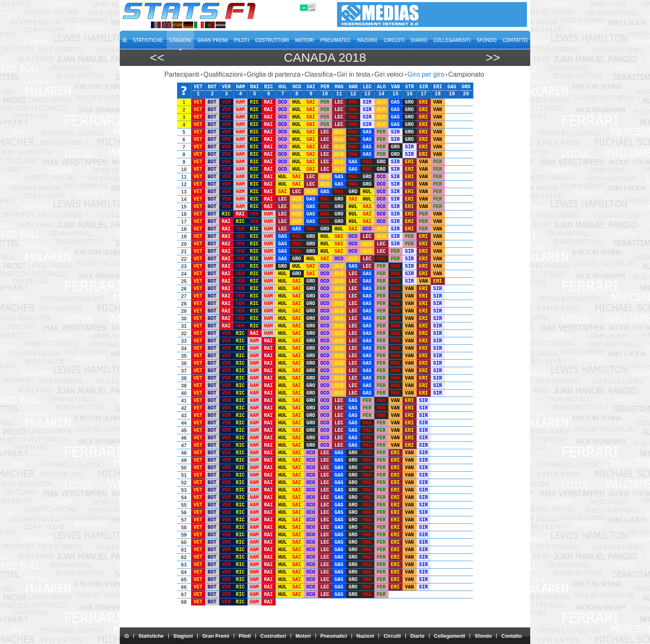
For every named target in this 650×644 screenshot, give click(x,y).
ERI (438, 87)
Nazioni (365, 636)
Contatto (511, 636)
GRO (466, 87)
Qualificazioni (223, 74)
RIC (269, 87)
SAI (311, 87)
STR (410, 87)
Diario (417, 636)
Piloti (245, 636)
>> (493, 57)
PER (325, 87)
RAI (255, 87)
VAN (395, 87)
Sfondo (483, 636)
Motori (303, 636)
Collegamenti (450, 636)
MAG (339, 87)
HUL (283, 87)
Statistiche (151, 636)
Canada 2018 (325, 57)
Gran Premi (216, 636)
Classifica (319, 74)
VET (198, 87)
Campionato (466, 74)
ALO (381, 87)
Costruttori (273, 636)
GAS (452, 87)
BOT (212, 87)
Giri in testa (354, 74)
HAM (240, 87)
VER (226, 87)
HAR (353, 87)
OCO (297, 87)
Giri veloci (389, 74)
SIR (424, 87)
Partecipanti (182, 74)
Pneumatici (334, 636)
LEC (367, 87)
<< (157, 57)
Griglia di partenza (274, 74)
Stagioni (183, 636)
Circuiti (392, 636)
